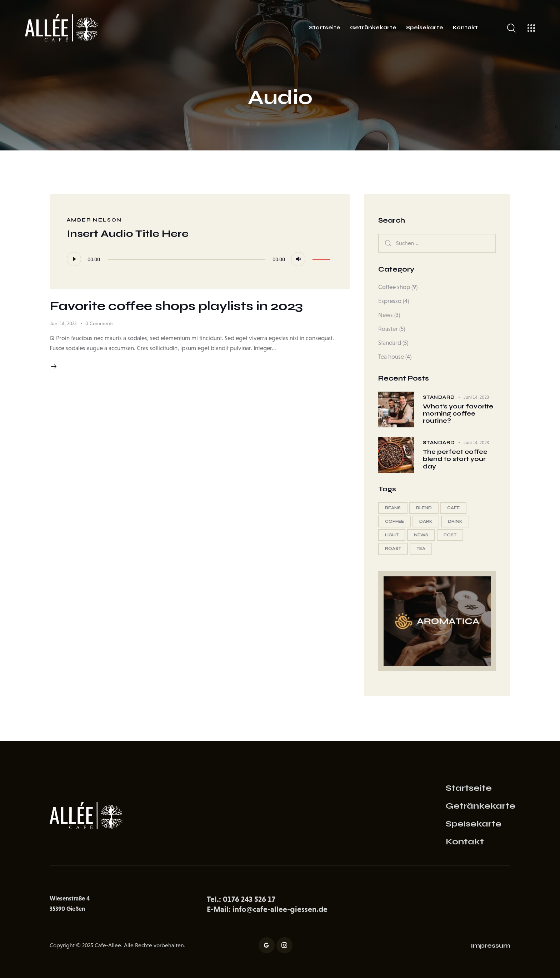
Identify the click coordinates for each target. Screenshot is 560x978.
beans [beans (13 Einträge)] (393, 508)
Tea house (391, 357)
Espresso (390, 301)
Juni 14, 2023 (63, 323)
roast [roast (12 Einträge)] (393, 549)
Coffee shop (394, 287)
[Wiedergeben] (74, 259)
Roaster (388, 329)
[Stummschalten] (298, 259)
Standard (390, 343)
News (386, 315)
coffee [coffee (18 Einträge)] (394, 522)
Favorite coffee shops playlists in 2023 (176, 306)
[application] (200, 259)
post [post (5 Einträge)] (450, 535)
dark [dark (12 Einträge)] (426, 522)
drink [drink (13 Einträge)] (455, 522)
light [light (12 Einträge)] (392, 535)
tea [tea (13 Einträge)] (421, 549)
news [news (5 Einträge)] (421, 535)
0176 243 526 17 (249, 899)
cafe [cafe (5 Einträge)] (453, 508)
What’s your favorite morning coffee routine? (458, 414)
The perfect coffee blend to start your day (455, 459)
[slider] (186, 259)
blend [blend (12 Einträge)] (424, 508)
